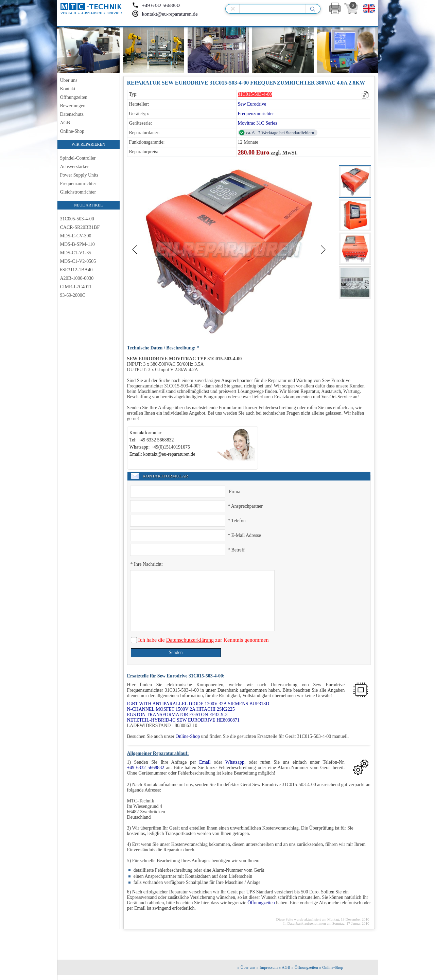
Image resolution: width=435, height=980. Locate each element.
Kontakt (68, 89)
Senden (176, 652)
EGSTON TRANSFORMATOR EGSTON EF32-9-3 (177, 715)
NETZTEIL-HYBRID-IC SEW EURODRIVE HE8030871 (183, 720)
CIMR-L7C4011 (76, 287)
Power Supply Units (79, 175)
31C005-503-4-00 (77, 219)
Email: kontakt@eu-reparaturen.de (162, 454)
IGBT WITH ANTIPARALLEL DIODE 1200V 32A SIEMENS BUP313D (198, 704)
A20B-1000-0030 (77, 278)
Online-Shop (72, 131)
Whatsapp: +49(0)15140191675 (160, 447)
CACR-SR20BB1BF (80, 227)
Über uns (69, 80)
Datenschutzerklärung (190, 640)
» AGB (285, 967)
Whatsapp (235, 762)
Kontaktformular (145, 433)
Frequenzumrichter (78, 184)
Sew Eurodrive (252, 104)
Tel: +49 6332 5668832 (152, 440)
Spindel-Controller (78, 158)
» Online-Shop (331, 967)
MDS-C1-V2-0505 (78, 261)
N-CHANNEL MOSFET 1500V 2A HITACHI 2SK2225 (181, 709)
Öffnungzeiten (74, 97)
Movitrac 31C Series (258, 123)
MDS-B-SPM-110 (77, 244)
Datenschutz (72, 114)
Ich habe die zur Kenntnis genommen (203, 640)
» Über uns (247, 967)
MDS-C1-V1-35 (76, 253)
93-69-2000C (73, 295)
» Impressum (267, 967)
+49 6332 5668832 (156, 5)
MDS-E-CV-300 (76, 236)
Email (205, 762)
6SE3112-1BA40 (76, 270)
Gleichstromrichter (78, 192)
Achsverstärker (75, 167)
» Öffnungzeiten (305, 967)
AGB (65, 123)
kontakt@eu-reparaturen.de (165, 14)
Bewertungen (73, 106)
